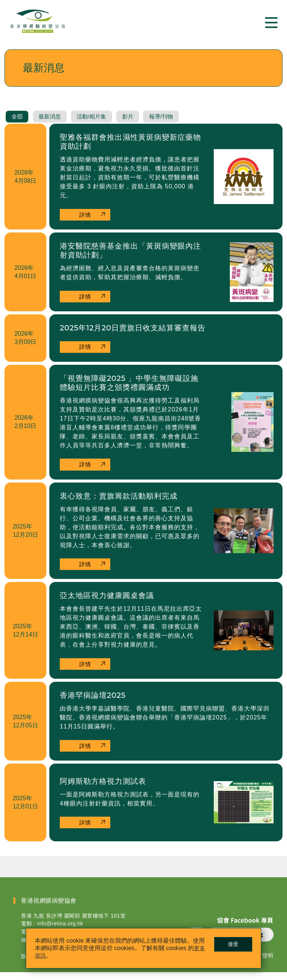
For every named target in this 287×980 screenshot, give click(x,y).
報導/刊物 (174, 121)
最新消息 (53, 121)
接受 (230, 943)
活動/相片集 (99, 121)
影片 (138, 121)
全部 (18, 121)
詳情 (86, 220)
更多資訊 (50, 955)
